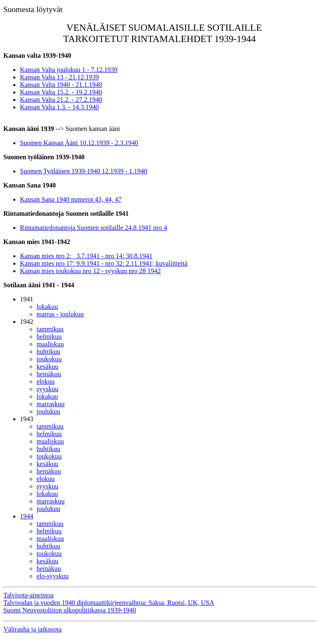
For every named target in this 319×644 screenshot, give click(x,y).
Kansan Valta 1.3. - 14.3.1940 (59, 107)
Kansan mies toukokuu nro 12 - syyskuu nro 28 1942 (90, 271)
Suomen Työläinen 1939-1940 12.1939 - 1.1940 (84, 171)
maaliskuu (50, 344)
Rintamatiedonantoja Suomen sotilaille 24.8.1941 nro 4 (93, 228)
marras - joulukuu (60, 314)
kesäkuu (47, 366)
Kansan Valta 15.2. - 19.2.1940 (61, 92)
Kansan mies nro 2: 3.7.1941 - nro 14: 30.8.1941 (86, 256)
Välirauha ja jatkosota (32, 629)
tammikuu (50, 329)
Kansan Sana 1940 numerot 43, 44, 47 (71, 199)
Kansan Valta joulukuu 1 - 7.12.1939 (69, 70)
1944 (27, 516)
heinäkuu (49, 374)
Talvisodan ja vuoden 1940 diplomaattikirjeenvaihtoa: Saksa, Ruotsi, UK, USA (109, 603)
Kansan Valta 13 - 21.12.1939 (59, 77)
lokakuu (47, 307)
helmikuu (49, 337)
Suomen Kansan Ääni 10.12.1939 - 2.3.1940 (79, 143)
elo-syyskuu (53, 576)
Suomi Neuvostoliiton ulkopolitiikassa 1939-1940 (70, 610)
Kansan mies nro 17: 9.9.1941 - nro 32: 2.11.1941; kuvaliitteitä (104, 263)
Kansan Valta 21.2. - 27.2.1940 (61, 100)
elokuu (46, 381)
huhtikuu (48, 352)
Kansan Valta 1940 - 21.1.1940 (61, 85)
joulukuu (48, 411)
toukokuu (49, 359)
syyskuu (47, 389)
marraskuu (51, 404)
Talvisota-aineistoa (28, 595)
